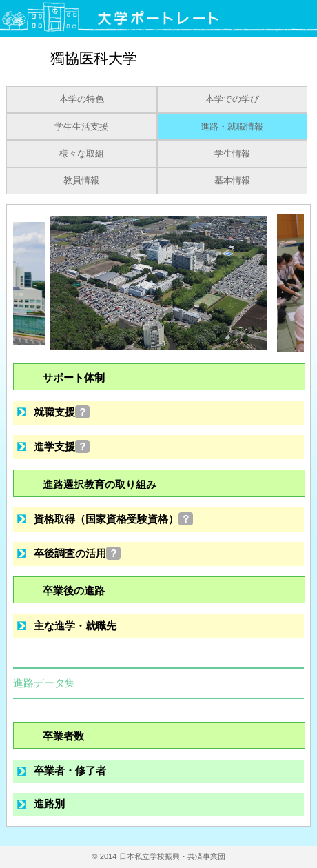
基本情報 (232, 181)
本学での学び (232, 99)
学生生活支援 (81, 127)
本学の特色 (82, 99)
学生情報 (232, 154)
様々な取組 (82, 154)
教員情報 (81, 181)
